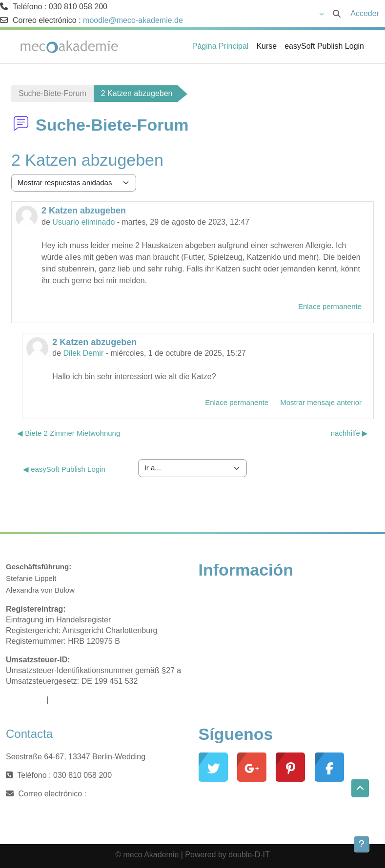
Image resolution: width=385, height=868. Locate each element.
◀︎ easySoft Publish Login (64, 469)
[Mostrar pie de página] (362, 844)
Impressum (25, 700)
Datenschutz (72, 700)
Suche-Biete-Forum (52, 93)
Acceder (365, 13)
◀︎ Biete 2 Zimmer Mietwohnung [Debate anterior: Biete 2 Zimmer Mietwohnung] (69, 433)
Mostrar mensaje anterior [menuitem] (321, 402)
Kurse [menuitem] (266, 46)
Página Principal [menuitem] (221, 46)
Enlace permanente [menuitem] (330, 306)
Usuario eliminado (83, 222)
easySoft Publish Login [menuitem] (324, 46)
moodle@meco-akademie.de (133, 20)
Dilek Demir (84, 353)
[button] (270, 14)
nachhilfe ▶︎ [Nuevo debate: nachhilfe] (349, 433)
